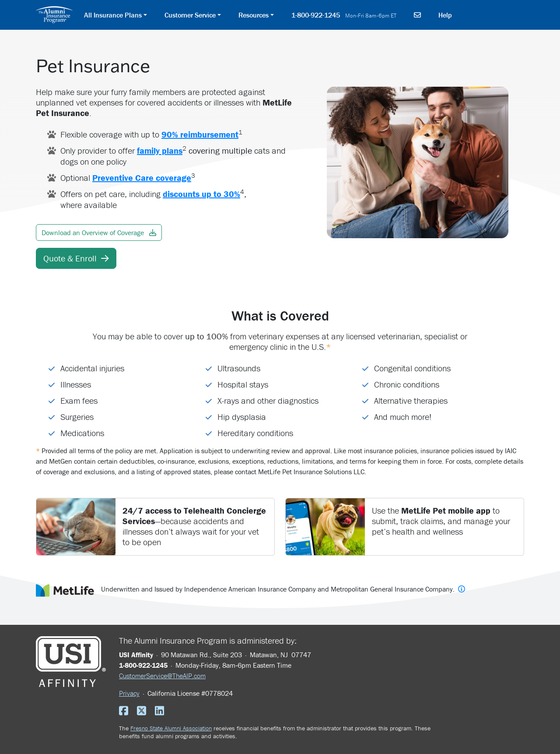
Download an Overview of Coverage (99, 233)
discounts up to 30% (201, 194)
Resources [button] (254, 15)
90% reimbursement (200, 134)
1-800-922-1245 (344, 15)
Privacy (129, 693)
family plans (160, 150)
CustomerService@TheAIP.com (162, 676)
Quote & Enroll (76, 258)
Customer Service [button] (190, 15)
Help (445, 15)
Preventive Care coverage (142, 178)
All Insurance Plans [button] (113, 15)
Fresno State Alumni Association (171, 728)
